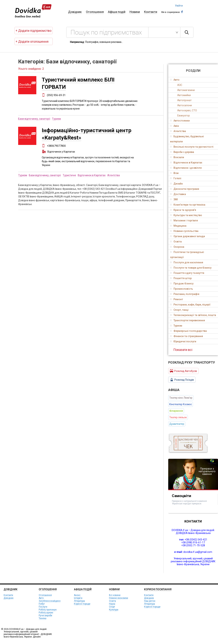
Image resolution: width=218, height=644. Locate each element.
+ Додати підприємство (34, 31)
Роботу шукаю (46, 613)
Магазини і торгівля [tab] (184, 220)
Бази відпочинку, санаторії (34, 119)
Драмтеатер (177, 424)
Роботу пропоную (48, 610)
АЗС (180, 85)
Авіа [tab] (174, 126)
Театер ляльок (178, 417)
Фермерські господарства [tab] (188, 331)
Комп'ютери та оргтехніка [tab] (188, 205)
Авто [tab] (175, 80)
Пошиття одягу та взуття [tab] (187, 273)
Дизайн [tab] (176, 184)
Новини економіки (119, 598)
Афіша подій (117, 12)
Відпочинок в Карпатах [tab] (186, 163)
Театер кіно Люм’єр (181, 398)
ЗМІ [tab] (174, 199)
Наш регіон (150, 601)
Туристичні (69, 175)
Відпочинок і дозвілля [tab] (186, 168)
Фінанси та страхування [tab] (186, 336)
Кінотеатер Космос (181, 404)
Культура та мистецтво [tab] (186, 215)
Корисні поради (82, 604)
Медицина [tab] (178, 226)
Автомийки (184, 95)
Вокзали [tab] (177, 157)
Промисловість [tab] (181, 289)
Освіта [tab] (176, 242)
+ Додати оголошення (32, 41)
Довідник (75, 12)
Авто (41, 598)
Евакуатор (184, 116)
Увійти (179, 6)
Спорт (112, 607)
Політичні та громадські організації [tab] (187, 255)
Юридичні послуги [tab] (183, 341)
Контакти (151, 12)
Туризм (56, 119)
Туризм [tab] (176, 326)
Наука (112, 604)
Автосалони (185, 105)
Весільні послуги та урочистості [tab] (192, 147)
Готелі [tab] (176, 178)
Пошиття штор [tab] (181, 278)
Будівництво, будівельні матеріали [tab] (187, 139)
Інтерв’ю (78, 598)
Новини (135, 12)
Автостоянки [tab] (180, 121)
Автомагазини (186, 90)
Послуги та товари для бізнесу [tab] (191, 268)
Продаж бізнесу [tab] (182, 283)
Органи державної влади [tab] (187, 236)
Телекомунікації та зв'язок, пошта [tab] (193, 315)
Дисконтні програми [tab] (185, 189)
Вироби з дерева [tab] (182, 152)
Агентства (114, 175)
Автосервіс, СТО (187, 110)
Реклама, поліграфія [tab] (185, 294)
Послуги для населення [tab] (187, 262)
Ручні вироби (45, 615)
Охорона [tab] (177, 247)
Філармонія (176, 411)
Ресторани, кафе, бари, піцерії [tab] (190, 305)
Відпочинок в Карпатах (92, 175)
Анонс (77, 595)
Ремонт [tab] (176, 299)
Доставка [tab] (178, 194)
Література (79, 601)
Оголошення (95, 12)
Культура (114, 610)
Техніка (43, 618)
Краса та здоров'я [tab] (183, 210)
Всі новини (115, 595)
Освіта (112, 601)
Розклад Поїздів (182, 380)
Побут (42, 604)
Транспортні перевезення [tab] (187, 320)
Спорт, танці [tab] (179, 310)
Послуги (43, 607)
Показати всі (183, 350)
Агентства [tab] (178, 131)
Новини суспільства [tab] (184, 231)
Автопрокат (184, 100)
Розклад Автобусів (183, 371)
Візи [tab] (174, 173)
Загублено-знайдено (50, 601)
